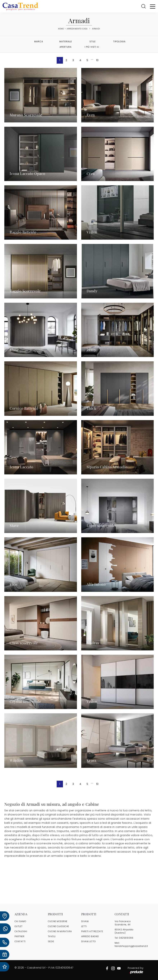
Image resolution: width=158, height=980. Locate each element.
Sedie (51, 941)
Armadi (96, 29)
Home (61, 29)
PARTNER (20, 936)
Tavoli (52, 936)
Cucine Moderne (58, 921)
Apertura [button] (66, 47)
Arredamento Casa (77, 29)
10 (97, 60)
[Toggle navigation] (153, 6)
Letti (84, 926)
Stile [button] (93, 41)
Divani (85, 921)
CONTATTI (20, 941)
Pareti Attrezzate (92, 931)
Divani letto (89, 941)
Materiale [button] (66, 41)
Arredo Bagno (90, 936)
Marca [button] (39, 41)
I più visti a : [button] (92, 47)
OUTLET (19, 926)
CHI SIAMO (20, 921)
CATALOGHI (21, 931)
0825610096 (126, 938)
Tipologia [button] (119, 41)
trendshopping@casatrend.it (131, 946)
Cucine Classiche (58, 926)
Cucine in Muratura (60, 931)
